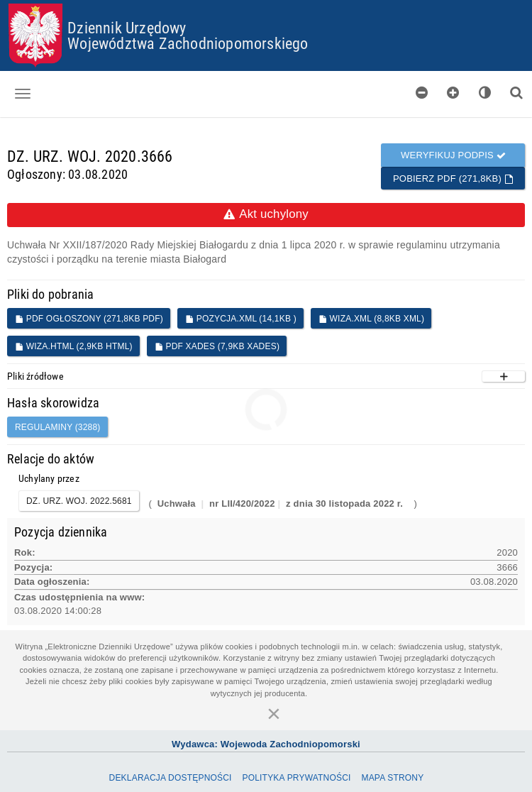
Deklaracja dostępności (171, 778)
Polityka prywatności (296, 778)
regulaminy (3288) (58, 427)
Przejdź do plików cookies (266, 4)
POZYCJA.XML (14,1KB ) (241, 319)
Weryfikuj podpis (453, 155)
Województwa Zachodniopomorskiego (188, 43)
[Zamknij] (274, 713)
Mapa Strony (392, 778)
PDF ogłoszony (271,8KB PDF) (89, 319)
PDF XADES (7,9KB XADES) (217, 346)
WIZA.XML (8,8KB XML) (371, 319)
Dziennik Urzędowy (127, 27)
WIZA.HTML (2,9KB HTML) (74, 346)
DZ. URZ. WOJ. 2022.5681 (79, 501)
